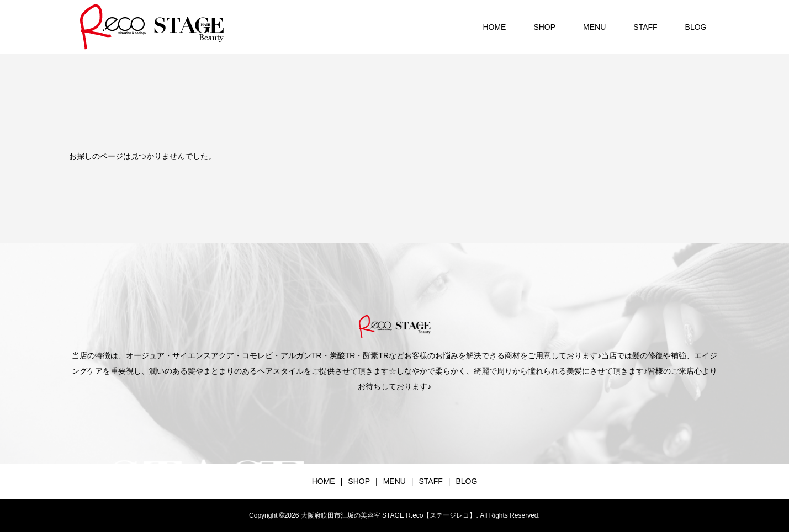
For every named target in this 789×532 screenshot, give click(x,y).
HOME (494, 27)
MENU (594, 27)
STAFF (645, 27)
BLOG (696, 27)
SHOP (544, 27)
